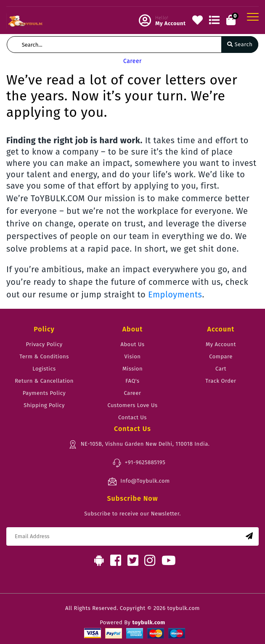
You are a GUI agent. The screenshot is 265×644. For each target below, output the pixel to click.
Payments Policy (44, 393)
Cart (221, 369)
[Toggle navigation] (253, 17)
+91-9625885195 (139, 463)
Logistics (44, 369)
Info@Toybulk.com (139, 481)
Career (132, 393)
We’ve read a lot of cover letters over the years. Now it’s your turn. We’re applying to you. (122, 96)
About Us (132, 344)
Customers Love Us (132, 405)
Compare (221, 356)
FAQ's (132, 381)
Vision (133, 356)
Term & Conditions (44, 356)
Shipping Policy (44, 405)
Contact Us (132, 417)
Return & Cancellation (44, 381)
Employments (175, 294)
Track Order (221, 381)
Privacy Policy (44, 344)
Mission (132, 369)
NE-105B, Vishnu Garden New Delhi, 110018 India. (139, 444)
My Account (221, 344)
